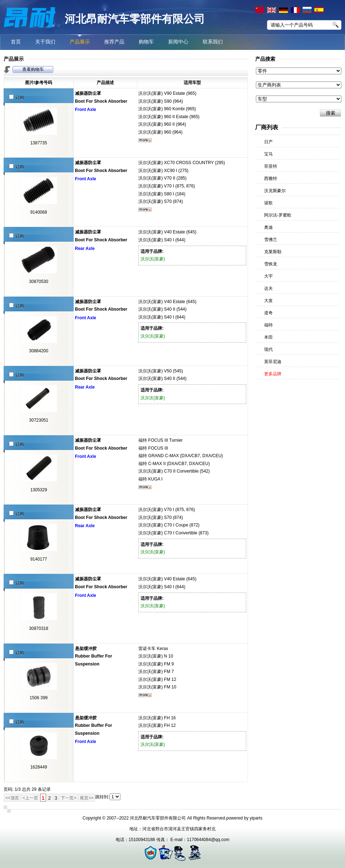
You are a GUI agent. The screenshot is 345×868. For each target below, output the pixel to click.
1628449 (39, 767)
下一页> (68, 798)
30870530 (39, 282)
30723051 (39, 420)
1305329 (39, 490)
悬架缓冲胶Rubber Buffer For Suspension (94, 656)
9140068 (39, 212)
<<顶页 (12, 798)
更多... (145, 140)
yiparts (256, 818)
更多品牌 (273, 374)
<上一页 (30, 798)
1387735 (39, 143)
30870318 (39, 628)
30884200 (39, 351)
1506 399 (38, 698)
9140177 (39, 559)
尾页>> (87, 798)
